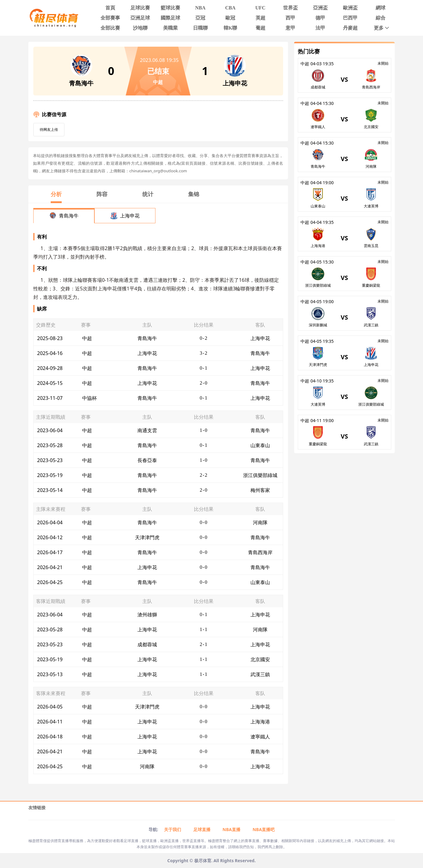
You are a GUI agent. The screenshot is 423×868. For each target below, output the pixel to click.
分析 (56, 194)
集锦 (194, 194)
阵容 (102, 194)
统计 (148, 194)
